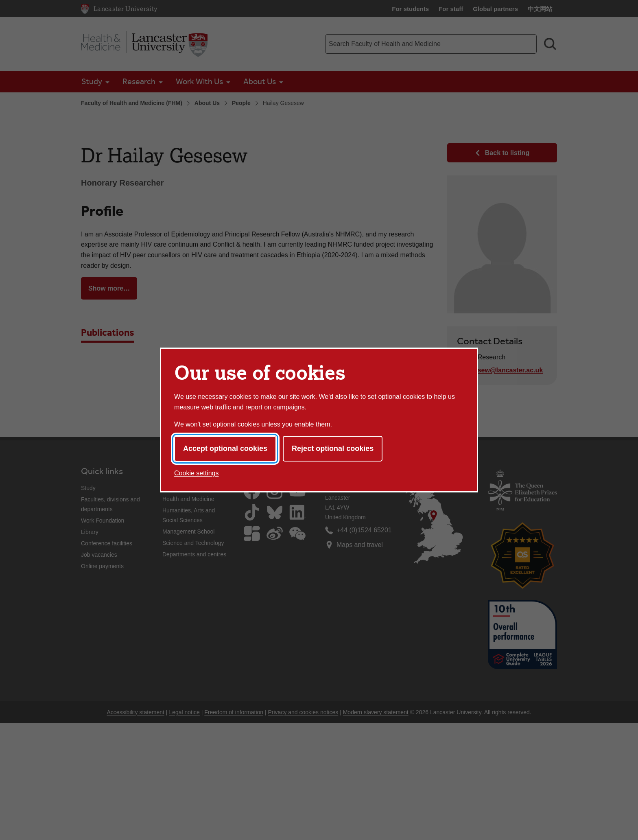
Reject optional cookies (333, 448)
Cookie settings (196, 473)
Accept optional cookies (225, 448)
